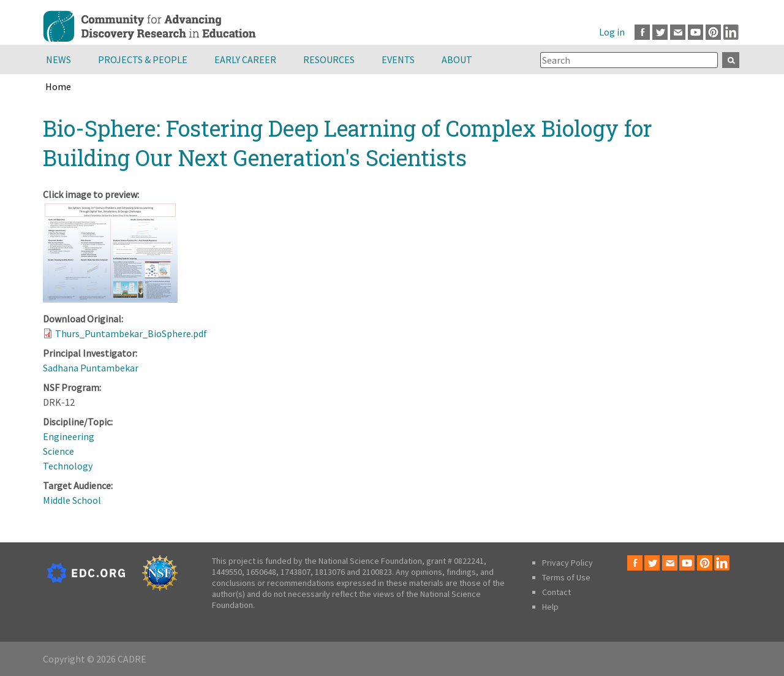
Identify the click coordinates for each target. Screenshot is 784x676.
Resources (329, 59)
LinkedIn (731, 32)
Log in (612, 32)
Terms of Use (566, 577)
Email (678, 32)
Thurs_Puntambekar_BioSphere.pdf (131, 333)
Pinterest (713, 32)
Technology (68, 466)
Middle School (72, 500)
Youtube (695, 32)
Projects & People (143, 59)
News (58, 59)
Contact (556, 592)
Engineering (69, 436)
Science (58, 451)
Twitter (660, 32)
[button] (110, 299)
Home (58, 86)
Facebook (642, 32)
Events (398, 59)
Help (550, 607)
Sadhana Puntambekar (91, 368)
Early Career (245, 59)
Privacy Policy (567, 563)
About (457, 59)
